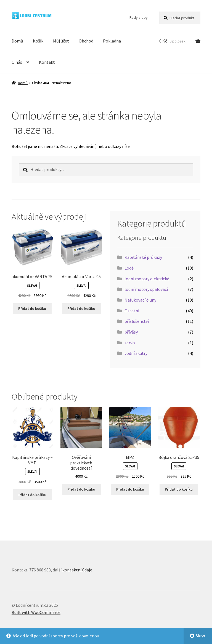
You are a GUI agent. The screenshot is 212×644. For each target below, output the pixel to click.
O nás (17, 62)
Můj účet (61, 41)
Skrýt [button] (201, 636)
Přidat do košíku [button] (32, 308)
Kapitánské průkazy (143, 257)
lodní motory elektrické (147, 279)
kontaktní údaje (77, 570)
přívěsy (131, 332)
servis (130, 343)
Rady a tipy (139, 17)
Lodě (129, 268)
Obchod (86, 41)
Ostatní (132, 311)
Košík (38, 41)
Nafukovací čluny (140, 300)
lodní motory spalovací (146, 289)
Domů (17, 41)
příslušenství (137, 321)
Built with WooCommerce (36, 612)
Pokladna (112, 41)
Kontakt (47, 62)
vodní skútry (136, 353)
